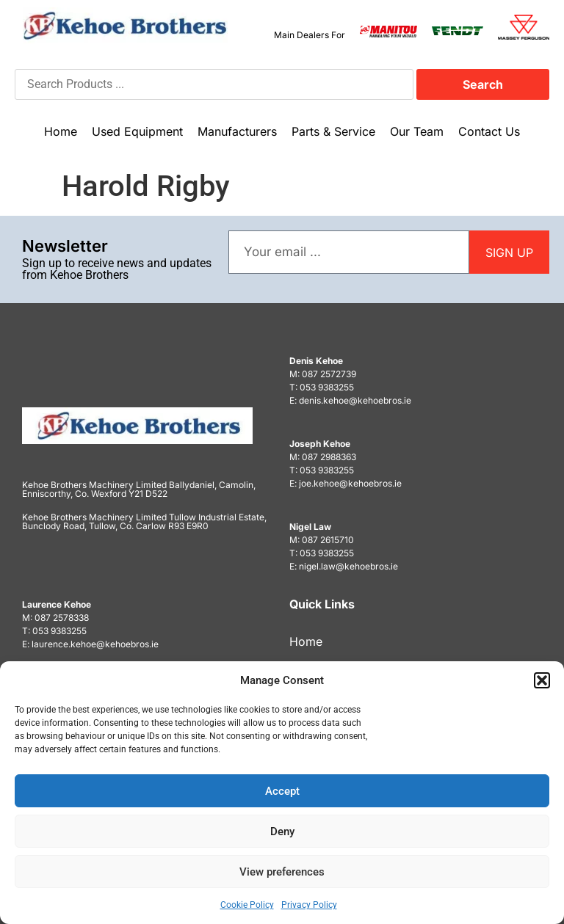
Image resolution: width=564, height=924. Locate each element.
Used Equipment (137, 131)
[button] (542, 680)
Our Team (417, 131)
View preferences (282, 872)
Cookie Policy (247, 905)
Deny (282, 832)
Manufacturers (237, 131)
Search (483, 84)
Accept (282, 791)
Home (61, 131)
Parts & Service (333, 131)
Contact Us (489, 131)
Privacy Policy (309, 905)
